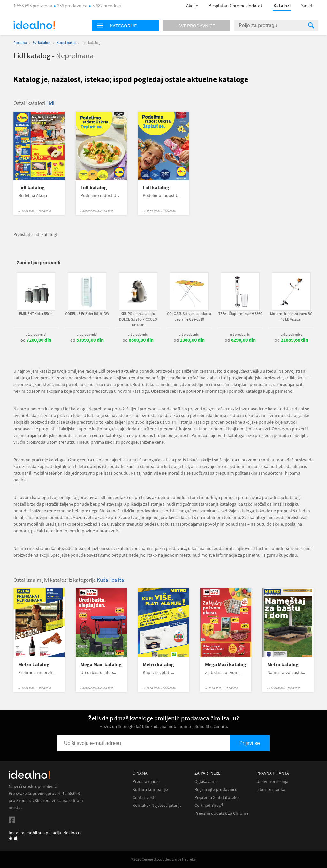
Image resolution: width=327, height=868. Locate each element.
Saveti (307, 6)
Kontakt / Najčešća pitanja (157, 805)
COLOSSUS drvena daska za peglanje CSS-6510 (189, 316)
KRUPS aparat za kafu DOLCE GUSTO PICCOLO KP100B (138, 319)
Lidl (50, 103)
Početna (20, 43)
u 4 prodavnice (291, 334)
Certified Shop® (209, 805)
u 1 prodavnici (36, 334)
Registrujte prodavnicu (216, 789)
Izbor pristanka (271, 789)
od (36, 340)
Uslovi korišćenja (272, 781)
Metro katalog (34, 664)
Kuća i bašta (66, 43)
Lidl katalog (31, 188)
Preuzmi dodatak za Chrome (221, 813)
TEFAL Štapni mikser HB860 (240, 314)
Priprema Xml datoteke (217, 797)
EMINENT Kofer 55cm (36, 314)
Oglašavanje (206, 781)
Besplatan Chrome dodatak (236, 6)
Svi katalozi (42, 43)
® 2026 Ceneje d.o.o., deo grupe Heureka (163, 859)
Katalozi (282, 6)
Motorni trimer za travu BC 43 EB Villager (291, 316)
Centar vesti (144, 797)
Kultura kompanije (150, 789)
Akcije (192, 6)
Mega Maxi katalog (101, 664)
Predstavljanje (146, 781)
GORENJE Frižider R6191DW (87, 314)
